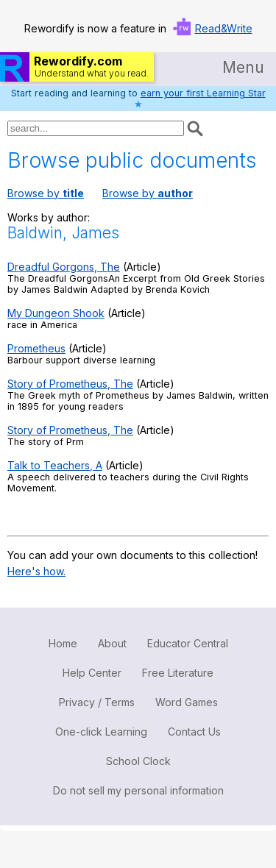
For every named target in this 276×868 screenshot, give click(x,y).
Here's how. (36, 571)
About (112, 643)
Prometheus (36, 348)
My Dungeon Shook (56, 313)
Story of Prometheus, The (70, 384)
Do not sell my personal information (138, 790)
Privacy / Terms (97, 702)
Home (63, 643)
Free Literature (178, 673)
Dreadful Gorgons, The (64, 267)
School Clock (138, 761)
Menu (243, 67)
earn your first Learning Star (203, 93)
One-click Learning (101, 732)
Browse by (46, 193)
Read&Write (224, 28)
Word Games (187, 702)
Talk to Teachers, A (55, 465)
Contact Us (194, 732)
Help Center (92, 673)
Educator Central (188, 643)
